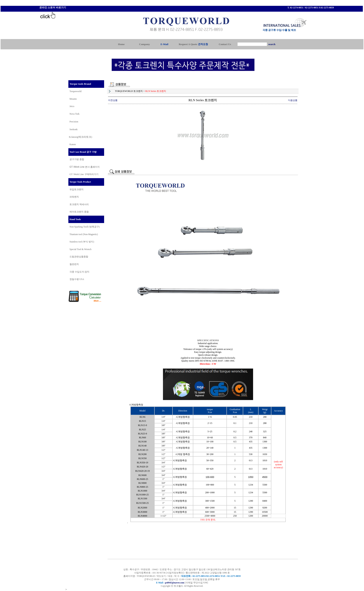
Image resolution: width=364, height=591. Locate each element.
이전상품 (113, 100)
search (272, 44)
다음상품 (293, 100)
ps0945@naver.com (175, 583)
